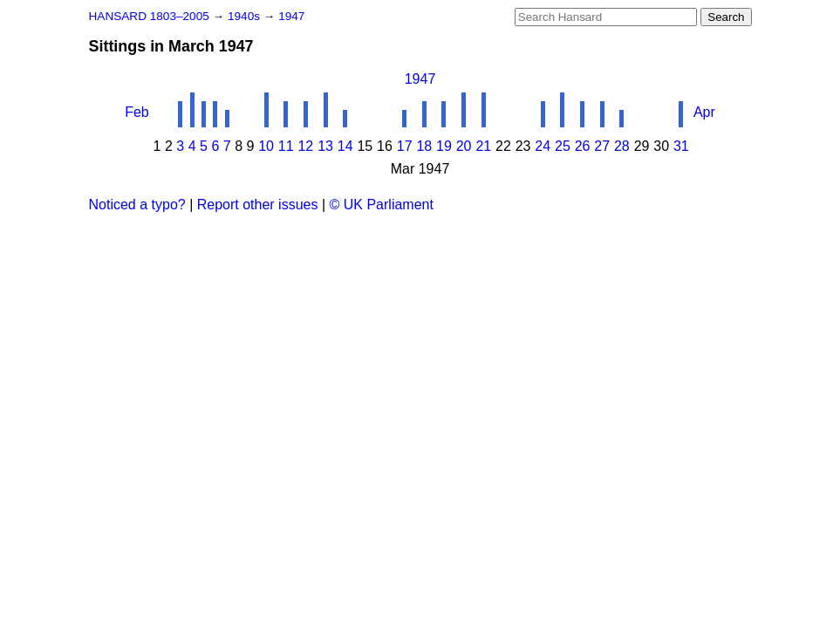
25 (563, 146)
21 (483, 146)
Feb (137, 112)
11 (286, 146)
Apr (704, 112)
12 (305, 146)
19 (444, 146)
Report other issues (258, 205)
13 (325, 146)
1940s (246, 16)
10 (266, 146)
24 (543, 146)
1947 (291, 16)
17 (405, 146)
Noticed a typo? (137, 205)
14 (345, 146)
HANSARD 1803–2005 (149, 16)
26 (583, 146)
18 (424, 146)
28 (622, 146)
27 (602, 146)
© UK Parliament (382, 205)
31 (681, 146)
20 (464, 146)
